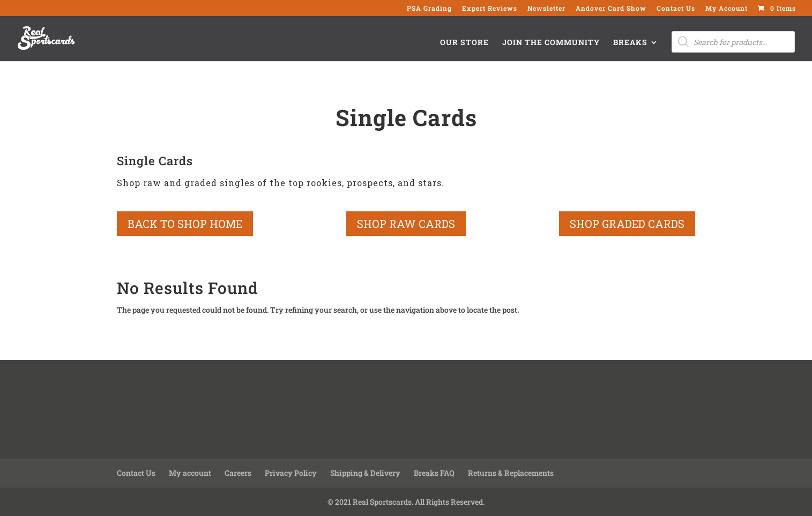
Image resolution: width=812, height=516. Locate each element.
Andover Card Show (611, 9)
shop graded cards (627, 224)
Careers (238, 473)
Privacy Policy (291, 473)
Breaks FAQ (434, 473)
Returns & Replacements (511, 473)
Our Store (464, 43)
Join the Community (551, 43)
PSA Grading (429, 9)
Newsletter (546, 9)
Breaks (630, 43)
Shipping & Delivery (365, 473)
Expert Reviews (490, 9)
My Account (727, 9)
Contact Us (676, 9)
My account (190, 473)
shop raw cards (406, 224)
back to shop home (185, 224)
